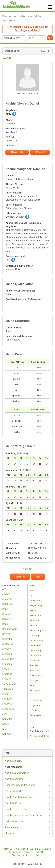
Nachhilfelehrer (13, 767)
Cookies (40, 855)
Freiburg (7, 679)
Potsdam (35, 665)
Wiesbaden (36, 700)
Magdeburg (36, 605)
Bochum (7, 619)
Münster (34, 625)
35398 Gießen (13, 141)
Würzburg (35, 710)
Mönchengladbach (40, 630)
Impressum (20, 849)
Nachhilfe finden (13, 761)
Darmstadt (8, 639)
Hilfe (30, 855)
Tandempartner (13, 827)
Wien (33, 720)
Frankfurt (7, 674)
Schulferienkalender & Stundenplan (23, 815)
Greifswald (8, 689)
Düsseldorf (8, 659)
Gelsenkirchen (10, 684)
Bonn (5, 624)
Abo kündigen (18, 855)
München (35, 620)
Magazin (9, 833)
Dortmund (7, 644)
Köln (32, 586)
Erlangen (7, 664)
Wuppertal (35, 705)
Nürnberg (35, 635)
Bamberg (7, 604)
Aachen (6, 594)
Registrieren (20, 577)
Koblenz (7, 734)
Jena (5, 714)
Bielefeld (7, 614)
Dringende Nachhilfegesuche (20, 785)
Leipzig (34, 596)
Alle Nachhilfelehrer (40, 736)
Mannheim (35, 615)
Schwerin (35, 660)
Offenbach (35, 645)
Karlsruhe (7, 719)
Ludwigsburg (37, 600)
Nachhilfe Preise (13, 803)
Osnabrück (36, 655)
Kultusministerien (14, 821)
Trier (32, 685)
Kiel (4, 729)
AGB (31, 849)
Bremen (6, 634)
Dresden (7, 649)
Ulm (32, 695)
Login (38, 577)
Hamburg (7, 699)
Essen (6, 669)
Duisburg (7, 654)
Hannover (7, 704)
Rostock (34, 670)
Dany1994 (11, 124)
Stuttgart (34, 680)
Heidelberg (8, 709)
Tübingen (35, 690)
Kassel (6, 724)
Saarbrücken (37, 675)
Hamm (6, 694)
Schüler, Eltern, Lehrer (16, 809)
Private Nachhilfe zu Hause (19, 797)
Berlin (5, 609)
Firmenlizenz (15, 852)
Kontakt (39, 852)
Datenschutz (43, 849)
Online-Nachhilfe (13, 791)
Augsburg (7, 599)
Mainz (33, 610)
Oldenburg (35, 650)
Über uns (8, 849)
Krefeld (34, 591)
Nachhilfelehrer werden (17, 773)
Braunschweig (10, 629)
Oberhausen (36, 640)
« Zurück (7, 58)
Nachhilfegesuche (14, 779)
